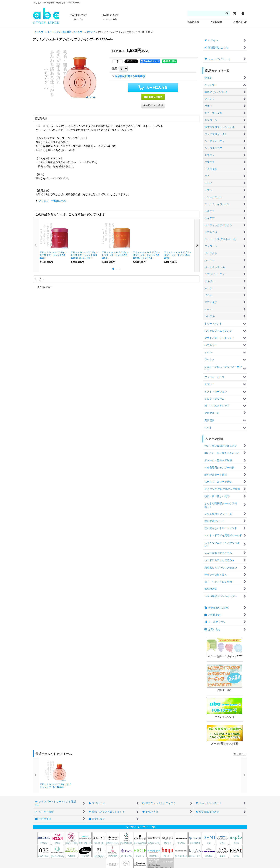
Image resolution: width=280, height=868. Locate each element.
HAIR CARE (110, 17)
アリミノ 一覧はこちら (52, 201)
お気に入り (193, 22)
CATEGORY (78, 17)
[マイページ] (243, 13)
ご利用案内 (216, 22)
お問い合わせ (240, 22)
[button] (153, 105)
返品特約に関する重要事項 (129, 76)
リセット (240, 754)
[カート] (234, 13)
